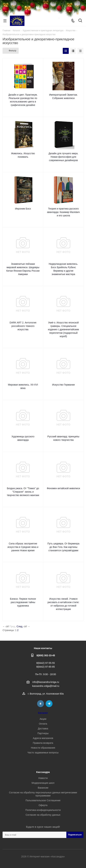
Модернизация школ (43, 783)
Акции (43, 719)
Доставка (43, 729)
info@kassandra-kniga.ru (46, 682)
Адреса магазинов (43, 738)
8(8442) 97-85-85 (45, 667)
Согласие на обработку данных (43, 815)
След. (20, 626)
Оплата (43, 724)
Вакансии (43, 788)
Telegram (49, 704)
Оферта (43, 805)
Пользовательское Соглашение (43, 800)
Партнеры (43, 733)
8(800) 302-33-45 (46, 655)
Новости (43, 778)
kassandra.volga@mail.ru (46, 686)
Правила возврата (43, 743)
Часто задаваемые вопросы (43, 753)
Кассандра (43, 772)
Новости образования (43, 748)
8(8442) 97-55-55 (45, 663)
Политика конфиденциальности (43, 810)
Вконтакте (41, 704)
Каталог (43, 713)
